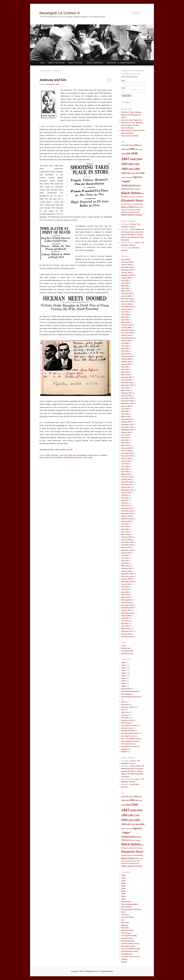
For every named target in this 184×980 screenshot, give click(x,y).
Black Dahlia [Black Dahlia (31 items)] (131, 193)
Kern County (126, 723)
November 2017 (127, 485)
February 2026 (127, 262)
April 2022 (125, 372)
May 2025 (125, 286)
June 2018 (125, 466)
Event (123, 702)
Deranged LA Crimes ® (60, 13)
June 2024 (125, 314)
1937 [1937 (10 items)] (140, 145)
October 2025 (126, 273)
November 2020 (127, 401)
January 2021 (126, 396)
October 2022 (126, 362)
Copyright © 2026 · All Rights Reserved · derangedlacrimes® (92, 971)
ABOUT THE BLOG (76, 63)
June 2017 (125, 498)
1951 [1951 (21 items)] (131, 164)
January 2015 (126, 571)
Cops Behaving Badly (130, 691)
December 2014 (127, 574)
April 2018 (125, 472)
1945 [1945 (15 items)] (128, 154)
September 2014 (127, 582)
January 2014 (126, 602)
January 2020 (126, 422)
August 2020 (126, 406)
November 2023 (127, 333)
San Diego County (128, 736)
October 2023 (126, 335)
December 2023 (127, 330)
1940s (123, 673)
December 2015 (127, 542)
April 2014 (125, 595)
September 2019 (127, 430)
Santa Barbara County (130, 741)
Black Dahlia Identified (130, 136)
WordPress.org (127, 654)
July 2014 (125, 587)
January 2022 (126, 380)
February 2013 (127, 631)
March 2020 (126, 417)
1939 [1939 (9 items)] (127, 149)
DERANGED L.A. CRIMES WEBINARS (121, 63)
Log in (124, 646)
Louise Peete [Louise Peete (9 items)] (138, 204)
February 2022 (127, 377)
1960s (123, 678)
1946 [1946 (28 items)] (134, 153)
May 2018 (125, 469)
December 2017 (127, 482)
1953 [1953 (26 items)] (125, 169)
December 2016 (127, 511)
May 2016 (125, 529)
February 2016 (127, 537)
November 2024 (127, 301)
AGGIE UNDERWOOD (95, 63)
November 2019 (127, 427)
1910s (123, 665)
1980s (123, 684)
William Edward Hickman (73, 458)
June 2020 (125, 409)
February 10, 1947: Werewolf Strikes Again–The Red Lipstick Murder (132, 125)
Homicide (54, 455)
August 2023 (126, 341)
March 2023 (126, 354)
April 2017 (125, 503)
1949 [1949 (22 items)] (139, 159)
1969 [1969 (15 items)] (142, 173)
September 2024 (127, 307)
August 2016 (126, 521)
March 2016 (126, 534)
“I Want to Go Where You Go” (80, 425)
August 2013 (126, 616)
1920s (48, 455)
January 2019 (126, 451)
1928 (70, 455)
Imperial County (127, 720)
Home (42, 63)
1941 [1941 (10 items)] (137, 149)
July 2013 (125, 618)
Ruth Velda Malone (57, 458)
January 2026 (126, 265)
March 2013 (126, 629)
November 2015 (127, 545)
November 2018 (127, 456)
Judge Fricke (93, 455)
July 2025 (125, 280)
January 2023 (126, 359)
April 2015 (125, 563)
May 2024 (125, 317)
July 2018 (125, 464)
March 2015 (126, 566)
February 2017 (127, 508)
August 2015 (126, 553)
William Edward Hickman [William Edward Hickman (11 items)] (132, 215)
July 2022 (125, 367)
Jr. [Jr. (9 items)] (132, 204)
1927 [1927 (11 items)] (127, 145)
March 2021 (126, 390)
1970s (123, 681)
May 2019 (125, 440)
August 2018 (126, 461)
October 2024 (126, 304)
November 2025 (127, 270)
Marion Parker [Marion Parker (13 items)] (128, 207)
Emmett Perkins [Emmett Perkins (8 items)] (126, 204)
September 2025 (127, 275)
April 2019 (125, 443)
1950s (123, 676)
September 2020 (127, 404)
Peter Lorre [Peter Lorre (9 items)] (139, 207)
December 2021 (127, 383)
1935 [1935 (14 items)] (136, 145)
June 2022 (125, 369)
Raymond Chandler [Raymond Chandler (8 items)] (127, 210)
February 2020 (127, 419)
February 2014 (127, 600)
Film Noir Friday (127, 707)
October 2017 (126, 487)
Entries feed (126, 648)
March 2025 (126, 291)
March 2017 (126, 506)
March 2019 (126, 445)
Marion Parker (44, 458)
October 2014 (126, 579)
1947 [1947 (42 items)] (125, 159)
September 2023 (127, 338)
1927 (66, 455)
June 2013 (125, 621)
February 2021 (127, 393)
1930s (123, 670)
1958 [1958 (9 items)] (133, 173)
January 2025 (126, 296)
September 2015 (127, 550)
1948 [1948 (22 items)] (133, 159)
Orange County (127, 728)
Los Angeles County (129, 725)
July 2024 (125, 312)
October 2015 (126, 547)
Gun (123, 710)
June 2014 (125, 589)
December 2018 (127, 453)
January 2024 (126, 328)
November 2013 (127, 608)
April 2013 (125, 626)
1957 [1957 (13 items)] (129, 173)
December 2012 (127, 637)
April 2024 (125, 320)
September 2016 (127, 519)
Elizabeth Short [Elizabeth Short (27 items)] (132, 200)
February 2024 (127, 325)
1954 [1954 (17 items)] (131, 169)
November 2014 (127, 576)
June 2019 (125, 438)
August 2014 (126, 584)
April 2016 (125, 532)
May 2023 (125, 349)
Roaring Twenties (128, 731)
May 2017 (125, 500)
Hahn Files (125, 712)
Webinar (124, 752)
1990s (123, 686)
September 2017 (127, 490)
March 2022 (126, 375)
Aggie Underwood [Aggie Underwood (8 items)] (127, 177)
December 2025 (127, 267)
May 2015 (125, 561)
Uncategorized (127, 744)
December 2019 (127, 424)
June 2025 (125, 283)
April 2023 (125, 351)
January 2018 (126, 479)
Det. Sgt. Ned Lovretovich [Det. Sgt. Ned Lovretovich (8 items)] (135, 197)
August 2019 (126, 432)
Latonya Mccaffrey (128, 235)
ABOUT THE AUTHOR (56, 63)
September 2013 (127, 613)
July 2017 (125, 495)
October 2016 (126, 516)
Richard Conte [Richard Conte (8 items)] (126, 212)
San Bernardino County (130, 733)
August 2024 (126, 309)
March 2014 (126, 597)
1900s (123, 663)
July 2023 (125, 343)
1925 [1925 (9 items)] (123, 145)
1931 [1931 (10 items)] (131, 145)
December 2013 (127, 605)
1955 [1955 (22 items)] (137, 169)
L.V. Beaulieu (103, 455)
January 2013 (126, 634)
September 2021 (127, 385)
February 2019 (127, 448)
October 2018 (126, 458)
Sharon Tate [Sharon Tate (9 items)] (135, 212)
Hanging (124, 715)
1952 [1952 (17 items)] (137, 164)
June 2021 (125, 388)
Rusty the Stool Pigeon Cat (132, 120)
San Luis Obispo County (131, 739)
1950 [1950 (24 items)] (124, 164)
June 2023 (125, 346)
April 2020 (125, 414)
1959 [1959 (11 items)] (137, 173)
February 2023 (127, 356)
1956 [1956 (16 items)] (124, 173)
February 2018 (127, 477)
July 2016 (125, 524)
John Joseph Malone (80, 455)
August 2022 (126, 364)
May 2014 (125, 592)
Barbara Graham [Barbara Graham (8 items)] (135, 189)
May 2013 (125, 623)
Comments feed (127, 651)
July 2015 (125, 555)
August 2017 (126, 493)
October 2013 (126, 610)
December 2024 (127, 299)
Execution (125, 705)
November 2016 (127, 513)
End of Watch (126, 694)
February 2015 (127, 568)
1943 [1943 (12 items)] (123, 154)
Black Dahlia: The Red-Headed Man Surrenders (132, 237)
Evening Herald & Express (131, 697)
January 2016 (126, 540)
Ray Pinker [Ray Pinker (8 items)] (137, 210)
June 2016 (125, 527)
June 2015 (125, 558)
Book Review (126, 689)
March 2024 (126, 322)
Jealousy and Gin (53, 80)
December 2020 (127, 398)
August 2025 (126, 278)
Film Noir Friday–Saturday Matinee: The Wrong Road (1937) (131, 115)
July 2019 (125, 435)
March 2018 (126, 474)
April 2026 (125, 260)
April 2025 (125, 288)
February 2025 (127, 293)
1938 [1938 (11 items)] (123, 149)
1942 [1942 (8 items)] (141, 149)
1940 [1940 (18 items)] (132, 149)
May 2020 (125, 411)
